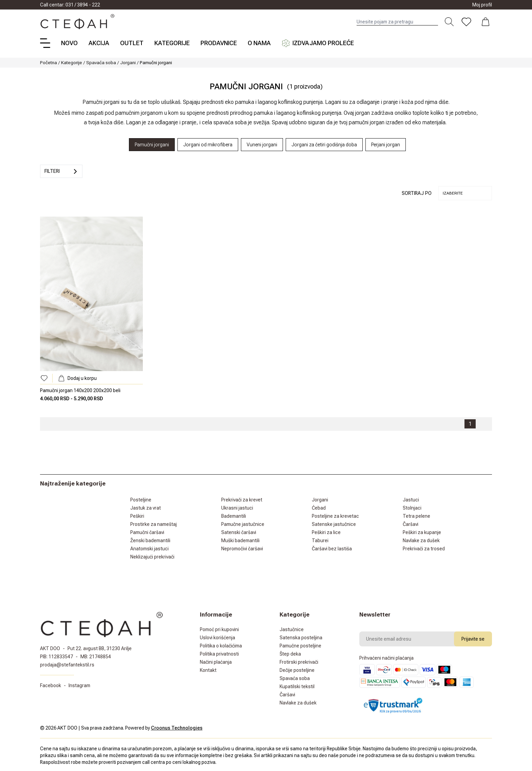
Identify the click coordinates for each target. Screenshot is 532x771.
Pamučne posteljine (300, 646)
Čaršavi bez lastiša (332, 549)
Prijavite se (473, 639)
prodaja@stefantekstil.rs (67, 665)
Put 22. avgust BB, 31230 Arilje (100, 648)
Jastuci (411, 500)
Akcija (99, 43)
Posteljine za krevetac (335, 516)
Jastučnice (292, 629)
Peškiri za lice (326, 532)
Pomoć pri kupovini (219, 629)
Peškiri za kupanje (422, 532)
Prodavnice (219, 43)
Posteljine (141, 500)
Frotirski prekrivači (299, 662)
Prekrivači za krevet (242, 500)
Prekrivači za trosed (424, 549)
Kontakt (208, 670)
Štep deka (290, 654)
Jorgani (128, 62)
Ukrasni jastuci (237, 508)
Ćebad (319, 508)
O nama (259, 43)
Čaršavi (411, 524)
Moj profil (482, 5)
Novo (69, 43)
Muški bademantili (240, 540)
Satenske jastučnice (334, 524)
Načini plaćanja (216, 662)
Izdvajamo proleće (318, 43)
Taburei (320, 540)
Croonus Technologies (177, 728)
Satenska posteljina (301, 638)
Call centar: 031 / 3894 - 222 (70, 5)
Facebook (51, 685)
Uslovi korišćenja (217, 638)
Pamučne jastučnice (243, 524)
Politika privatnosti (219, 654)
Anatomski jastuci (149, 549)
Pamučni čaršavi (147, 532)
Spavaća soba (101, 62)
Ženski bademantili (150, 540)
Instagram (79, 685)
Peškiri (137, 516)
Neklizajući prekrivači (152, 557)
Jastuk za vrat (146, 508)
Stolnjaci (412, 508)
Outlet (132, 43)
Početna (49, 62)
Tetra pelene (416, 516)
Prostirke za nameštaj (154, 524)
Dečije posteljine (297, 670)
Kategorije (172, 43)
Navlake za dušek (421, 540)
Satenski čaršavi (239, 532)
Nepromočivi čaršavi (242, 549)
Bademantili (234, 516)
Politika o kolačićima (221, 646)
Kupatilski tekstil (297, 686)
